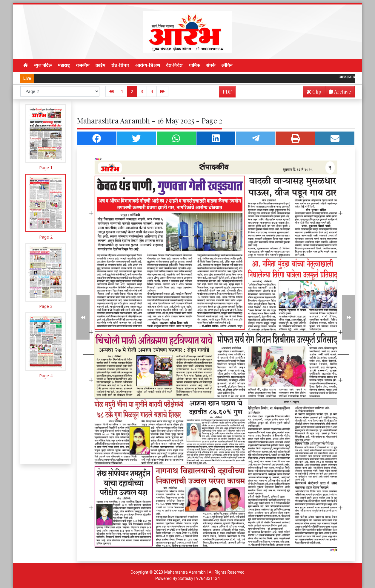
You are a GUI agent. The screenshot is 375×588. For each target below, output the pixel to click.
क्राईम (100, 65)
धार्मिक (195, 65)
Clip (314, 92)
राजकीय (83, 65)
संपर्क (211, 65)
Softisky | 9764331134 (199, 578)
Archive (338, 93)
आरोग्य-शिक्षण (148, 65)
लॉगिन (227, 65)
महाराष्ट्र (64, 65)
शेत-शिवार (120, 65)
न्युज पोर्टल (43, 65)
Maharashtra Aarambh (185, 572)
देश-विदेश (175, 65)
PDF (227, 92)
